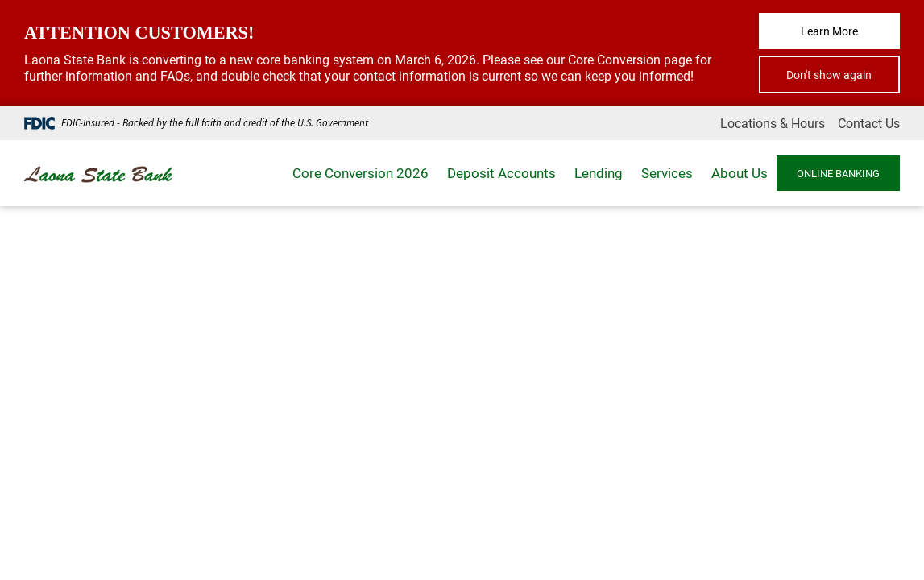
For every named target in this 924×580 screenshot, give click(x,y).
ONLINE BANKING (838, 173)
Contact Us (869, 123)
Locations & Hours (773, 123)
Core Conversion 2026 (360, 173)
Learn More (829, 31)
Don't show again (829, 75)
